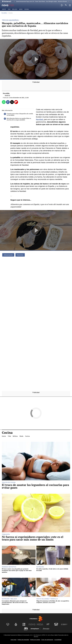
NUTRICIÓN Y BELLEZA (9, 599)
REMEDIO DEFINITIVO (9, 567)
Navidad (40, 119)
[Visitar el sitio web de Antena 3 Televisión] (8, 624)
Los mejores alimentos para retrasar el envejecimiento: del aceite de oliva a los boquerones (15, 602)
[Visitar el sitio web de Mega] (40, 624)
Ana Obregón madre (51, 1)
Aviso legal (13, 640)
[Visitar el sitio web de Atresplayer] (36, 629)
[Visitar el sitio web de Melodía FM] (26, 629)
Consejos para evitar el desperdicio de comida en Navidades (18, 114)
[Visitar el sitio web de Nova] (32, 624)
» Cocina (10, 13)
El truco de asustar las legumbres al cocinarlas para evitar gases (35, 486)
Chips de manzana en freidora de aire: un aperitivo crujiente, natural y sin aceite (53, 602)
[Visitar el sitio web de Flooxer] (46, 629)
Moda (21, 9)
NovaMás (4, 13)
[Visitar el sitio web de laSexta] (16, 624)
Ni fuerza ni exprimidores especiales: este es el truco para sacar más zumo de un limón (33, 538)
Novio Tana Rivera (40, 1)
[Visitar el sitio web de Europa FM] (64, 624)
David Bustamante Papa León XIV (25, 1)
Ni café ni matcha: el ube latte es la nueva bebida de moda (52, 570)
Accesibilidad (58, 640)
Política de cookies (35, 640)
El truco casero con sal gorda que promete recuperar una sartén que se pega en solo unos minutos (17, 570)
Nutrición (20, 255)
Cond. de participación (47, 640)
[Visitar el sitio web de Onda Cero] (56, 624)
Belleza (15, 9)
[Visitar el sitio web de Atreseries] (48, 624)
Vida (9, 9)
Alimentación (8, 255)
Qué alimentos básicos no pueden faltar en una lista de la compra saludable (17, 119)
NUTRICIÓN (40, 567)
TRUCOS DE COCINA (9, 482)
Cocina (27, 9)
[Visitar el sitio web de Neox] (24, 624)
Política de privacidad (23, 640)
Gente (4, 9)
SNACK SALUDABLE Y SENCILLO (47, 599)
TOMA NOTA (6, 534)
